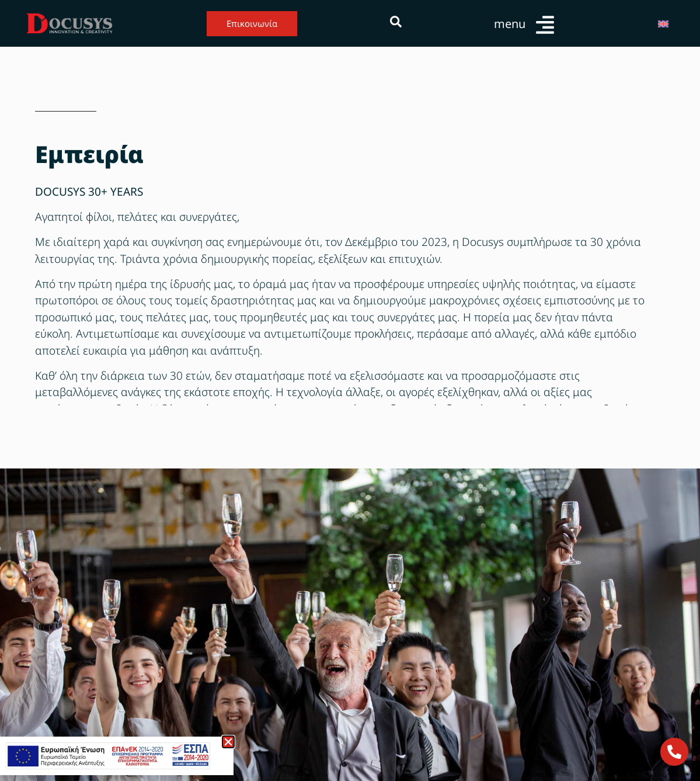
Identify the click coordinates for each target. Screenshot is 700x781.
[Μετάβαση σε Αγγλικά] (663, 23)
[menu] (545, 25)
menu (510, 24)
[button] (228, 742)
